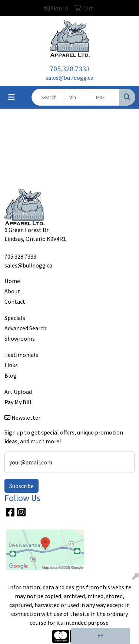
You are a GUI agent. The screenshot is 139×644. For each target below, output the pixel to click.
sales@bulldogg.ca (69, 78)
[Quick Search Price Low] (78, 97)
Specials (15, 318)
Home (12, 281)
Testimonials (21, 355)
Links (11, 365)
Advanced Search (25, 328)
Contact (15, 301)
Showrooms (20, 338)
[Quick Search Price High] (106, 97)
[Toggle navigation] (11, 97)
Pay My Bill (18, 402)
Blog (11, 375)
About (12, 291)
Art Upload (18, 392)
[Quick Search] (48, 97)
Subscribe (21, 486)
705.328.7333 (70, 69)
